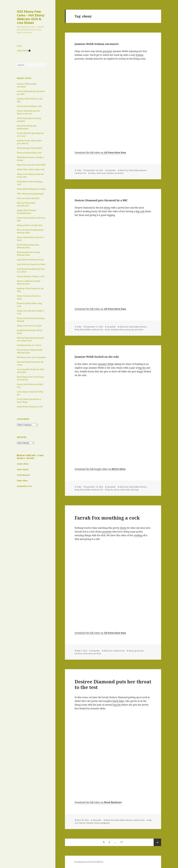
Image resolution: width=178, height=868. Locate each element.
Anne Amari (23, 469)
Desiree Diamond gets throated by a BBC (101, 200)
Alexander (111, 170)
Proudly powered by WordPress (89, 862)
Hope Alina (22, 481)
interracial (101, 173)
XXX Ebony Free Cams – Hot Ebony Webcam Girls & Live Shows (31, 17)
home (19, 46)
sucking (138, 535)
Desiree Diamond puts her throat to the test (113, 684)
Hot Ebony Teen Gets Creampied (31, 357)
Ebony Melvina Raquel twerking (31, 189)
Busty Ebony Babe (83, 330)
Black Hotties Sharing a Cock (30, 407)
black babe (118, 701)
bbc (108, 330)
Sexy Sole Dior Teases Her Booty (31, 264)
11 (123, 841)
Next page (157, 842)
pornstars (119, 173)
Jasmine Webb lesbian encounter (97, 44)
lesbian (140, 55)
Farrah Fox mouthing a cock (29, 106)
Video (79, 170)
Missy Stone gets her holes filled (31, 165)
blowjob (115, 330)
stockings (134, 490)
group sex (130, 330)
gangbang (105, 823)
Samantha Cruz (24, 486)
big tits (142, 368)
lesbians (110, 173)
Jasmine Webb (106, 364)
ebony (93, 173)
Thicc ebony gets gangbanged (30, 194)
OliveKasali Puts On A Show (29, 345)
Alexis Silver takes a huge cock (31, 169)
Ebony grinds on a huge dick (30, 225)
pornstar (107, 51)
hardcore (79, 653)
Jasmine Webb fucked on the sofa (97, 357)
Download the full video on (100, 153)
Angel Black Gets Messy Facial (30, 260)
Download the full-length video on (100, 469)
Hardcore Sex (80, 173)
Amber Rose (23, 464)
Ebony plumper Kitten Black (30, 148)
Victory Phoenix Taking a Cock (31, 276)
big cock (140, 211)
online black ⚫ (24, 51)
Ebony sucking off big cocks (29, 153)
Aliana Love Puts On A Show (29, 326)
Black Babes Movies (138, 170)
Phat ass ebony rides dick (28, 198)
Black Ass (124, 170)
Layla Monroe (24, 475)
